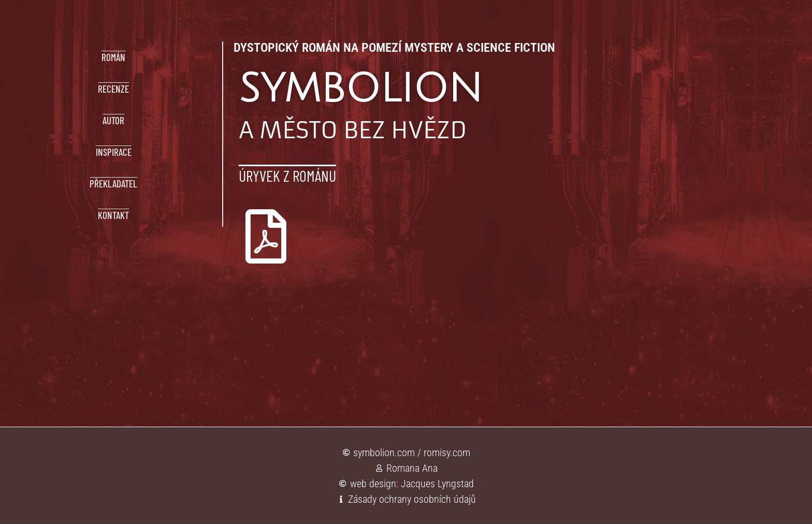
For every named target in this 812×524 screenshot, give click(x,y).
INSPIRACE (114, 152)
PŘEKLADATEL (113, 184)
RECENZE (113, 89)
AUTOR (113, 120)
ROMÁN (113, 57)
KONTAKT (113, 215)
